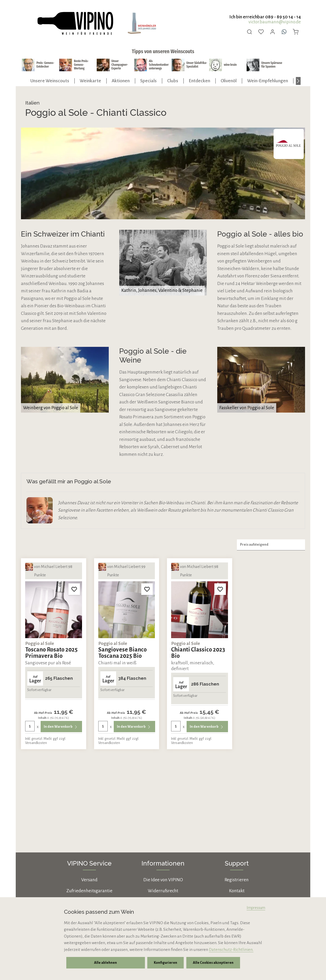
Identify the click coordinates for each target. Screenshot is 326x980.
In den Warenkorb (61, 727)
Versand (89, 880)
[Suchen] (249, 32)
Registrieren (237, 880)
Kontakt (237, 891)
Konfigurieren (165, 963)
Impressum (256, 908)
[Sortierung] (271, 545)
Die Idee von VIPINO (163, 880)
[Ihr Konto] (273, 32)
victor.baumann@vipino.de (275, 22)
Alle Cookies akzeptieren (212, 963)
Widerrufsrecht (163, 891)
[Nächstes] (298, 81)
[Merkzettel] (261, 32)
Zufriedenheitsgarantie (89, 891)
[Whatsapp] (284, 32)
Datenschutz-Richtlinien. (231, 950)
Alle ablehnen (105, 963)
